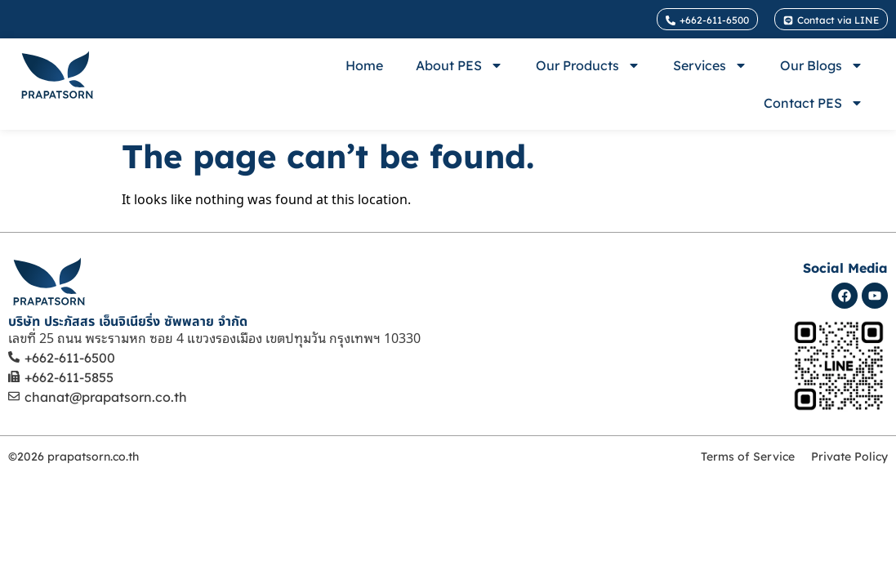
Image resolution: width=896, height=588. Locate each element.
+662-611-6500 (70, 358)
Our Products (588, 65)
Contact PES (814, 103)
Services (710, 65)
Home (364, 65)
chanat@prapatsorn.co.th (106, 397)
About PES (459, 65)
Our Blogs (822, 65)
